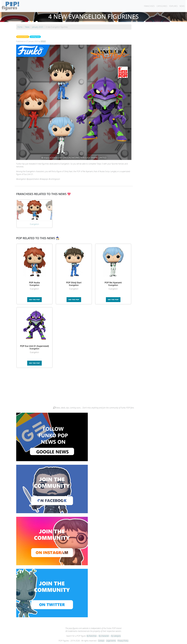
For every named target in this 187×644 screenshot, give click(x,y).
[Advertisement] (93, 388)
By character (104, 636)
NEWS (182, 6)
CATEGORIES (162, 6)
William (43, 41)
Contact (101, 641)
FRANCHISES (149, 6)
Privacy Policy (123, 641)
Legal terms (111, 641)
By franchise (92, 636)
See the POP (34, 300)
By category (116, 636)
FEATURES (173, 6)
